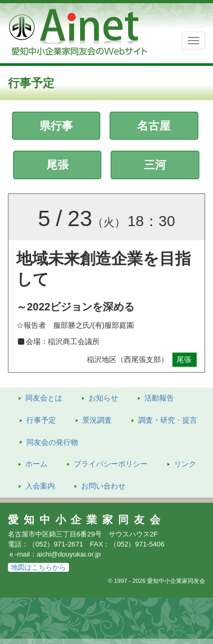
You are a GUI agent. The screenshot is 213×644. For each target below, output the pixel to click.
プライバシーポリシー (111, 464)
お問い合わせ (103, 486)
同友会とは (44, 398)
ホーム (36, 464)
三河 (155, 165)
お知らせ (103, 398)
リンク (185, 464)
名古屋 (154, 126)
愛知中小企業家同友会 (87, 520)
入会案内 (40, 486)
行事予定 (41, 420)
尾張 (57, 165)
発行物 (52, 442)
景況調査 (97, 420)
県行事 (56, 126)
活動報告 (159, 398)
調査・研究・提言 (168, 420)
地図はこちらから (38, 567)
